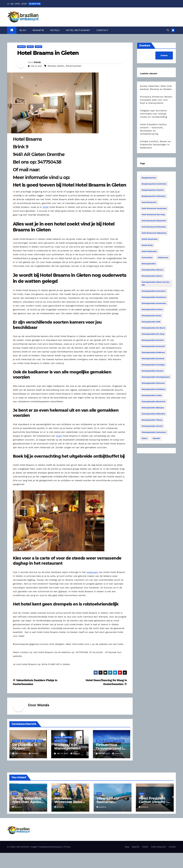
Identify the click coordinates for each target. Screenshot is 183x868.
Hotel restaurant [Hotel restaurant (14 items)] (149, 202)
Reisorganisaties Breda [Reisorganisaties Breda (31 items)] (151, 316)
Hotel (46, 207)
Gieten (30, 47)
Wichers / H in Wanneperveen (67, 747)
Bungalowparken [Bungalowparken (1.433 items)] (149, 178)
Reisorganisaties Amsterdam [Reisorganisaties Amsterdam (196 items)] (154, 303)
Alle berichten (23, 847)
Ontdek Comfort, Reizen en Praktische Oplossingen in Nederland (155, 145)
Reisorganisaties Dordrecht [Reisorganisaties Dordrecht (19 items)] (153, 346)
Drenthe (21, 47)
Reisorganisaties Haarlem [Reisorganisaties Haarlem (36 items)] (153, 371)
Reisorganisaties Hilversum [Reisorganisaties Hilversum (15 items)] (153, 383)
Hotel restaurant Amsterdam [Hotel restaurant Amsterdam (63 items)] (154, 208)
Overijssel (68, 737)
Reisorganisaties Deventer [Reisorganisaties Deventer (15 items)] (153, 340)
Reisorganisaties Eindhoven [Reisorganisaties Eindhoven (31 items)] (153, 352)
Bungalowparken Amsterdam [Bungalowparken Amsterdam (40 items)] (154, 184)
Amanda (118, 754)
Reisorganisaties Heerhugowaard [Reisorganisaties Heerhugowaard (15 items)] (156, 377)
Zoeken (164, 55)
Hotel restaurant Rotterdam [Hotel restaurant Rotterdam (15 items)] (154, 227)
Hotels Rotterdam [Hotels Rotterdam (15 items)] (149, 251)
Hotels (55, 30)
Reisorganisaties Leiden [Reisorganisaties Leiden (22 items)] (152, 395)
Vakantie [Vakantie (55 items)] (156, 438)
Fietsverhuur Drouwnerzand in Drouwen (110, 748)
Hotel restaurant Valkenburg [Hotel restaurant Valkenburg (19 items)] (154, 233)
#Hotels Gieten (56, 66)
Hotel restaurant (78, 30)
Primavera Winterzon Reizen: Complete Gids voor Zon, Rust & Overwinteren (156, 100)
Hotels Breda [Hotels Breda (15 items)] (147, 245)
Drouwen (110, 741)
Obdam (39, 741)
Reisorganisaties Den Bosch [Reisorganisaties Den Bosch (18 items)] (153, 328)
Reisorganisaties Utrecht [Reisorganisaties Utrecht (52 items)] (152, 426)
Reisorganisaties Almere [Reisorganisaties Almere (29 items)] (152, 276)
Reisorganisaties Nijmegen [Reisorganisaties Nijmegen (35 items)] (153, 408)
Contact (102, 30)
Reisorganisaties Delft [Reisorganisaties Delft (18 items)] (151, 322)
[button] (168, 30)
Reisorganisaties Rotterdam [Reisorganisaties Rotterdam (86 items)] (154, 414)
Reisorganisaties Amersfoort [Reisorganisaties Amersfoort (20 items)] (154, 291)
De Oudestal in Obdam (25, 747)
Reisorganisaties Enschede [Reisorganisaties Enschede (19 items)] (153, 359)
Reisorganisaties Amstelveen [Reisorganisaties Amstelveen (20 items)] (154, 297)
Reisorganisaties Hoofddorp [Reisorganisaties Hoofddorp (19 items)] (153, 389)
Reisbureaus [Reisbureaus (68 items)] (163, 258)
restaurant (92, 572)
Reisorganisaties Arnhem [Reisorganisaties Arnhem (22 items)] (152, 309)
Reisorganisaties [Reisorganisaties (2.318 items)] (149, 264)
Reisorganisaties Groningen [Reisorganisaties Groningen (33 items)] (153, 365)
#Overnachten (73, 66)
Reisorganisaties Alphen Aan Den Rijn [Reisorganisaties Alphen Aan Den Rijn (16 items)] (156, 283)
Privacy (67, 847)
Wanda (37, 62)
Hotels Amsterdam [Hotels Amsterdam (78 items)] (150, 239)
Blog (23, 30)
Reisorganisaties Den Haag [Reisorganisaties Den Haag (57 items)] (153, 334)
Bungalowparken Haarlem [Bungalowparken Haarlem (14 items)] (153, 190)
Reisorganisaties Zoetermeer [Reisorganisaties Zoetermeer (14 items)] (154, 432)
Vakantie (38, 30)
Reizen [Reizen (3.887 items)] (145, 438)
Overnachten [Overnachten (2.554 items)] (147, 258)
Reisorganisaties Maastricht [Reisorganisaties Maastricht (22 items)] (154, 402)
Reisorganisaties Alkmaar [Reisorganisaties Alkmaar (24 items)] (153, 270)
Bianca (17, 807)
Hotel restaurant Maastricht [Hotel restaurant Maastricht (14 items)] (154, 221)
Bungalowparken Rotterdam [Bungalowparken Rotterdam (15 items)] (154, 196)
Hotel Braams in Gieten (48, 53)
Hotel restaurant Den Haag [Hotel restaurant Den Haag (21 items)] (153, 215)
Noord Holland (28, 741)
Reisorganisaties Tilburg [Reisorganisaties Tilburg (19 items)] (152, 420)
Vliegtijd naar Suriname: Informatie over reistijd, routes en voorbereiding (154, 114)
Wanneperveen (61, 741)
